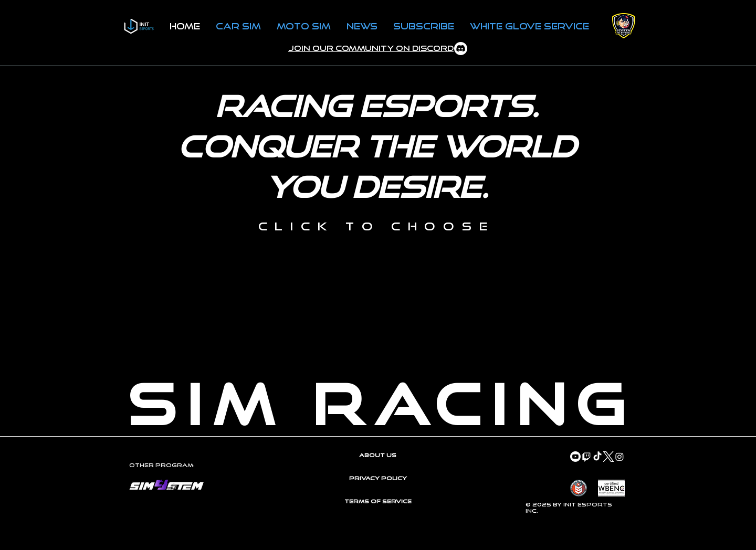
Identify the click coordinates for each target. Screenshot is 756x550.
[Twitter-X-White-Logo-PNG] (608, 457)
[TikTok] (597, 457)
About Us (378, 455)
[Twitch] (586, 457)
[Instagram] (619, 457)
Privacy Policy (378, 478)
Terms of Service (378, 501)
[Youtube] (575, 457)
